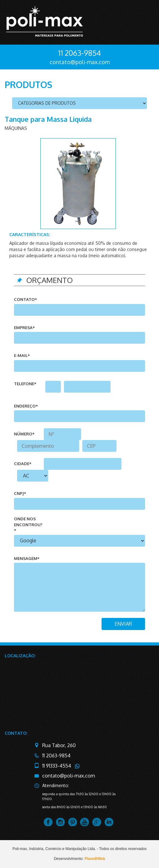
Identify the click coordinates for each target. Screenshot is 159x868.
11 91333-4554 (57, 766)
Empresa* (24, 328)
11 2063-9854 (79, 53)
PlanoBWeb (95, 859)
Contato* (25, 299)
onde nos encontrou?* (28, 524)
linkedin (109, 822)
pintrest (73, 822)
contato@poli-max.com (80, 62)
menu (145, 21)
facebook (48, 822)
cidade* (23, 464)
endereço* (26, 406)
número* (24, 434)
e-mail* (22, 355)
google (97, 822)
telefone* (25, 384)
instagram (60, 822)
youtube (85, 822)
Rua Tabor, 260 (59, 745)
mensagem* (27, 558)
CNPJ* (20, 493)
